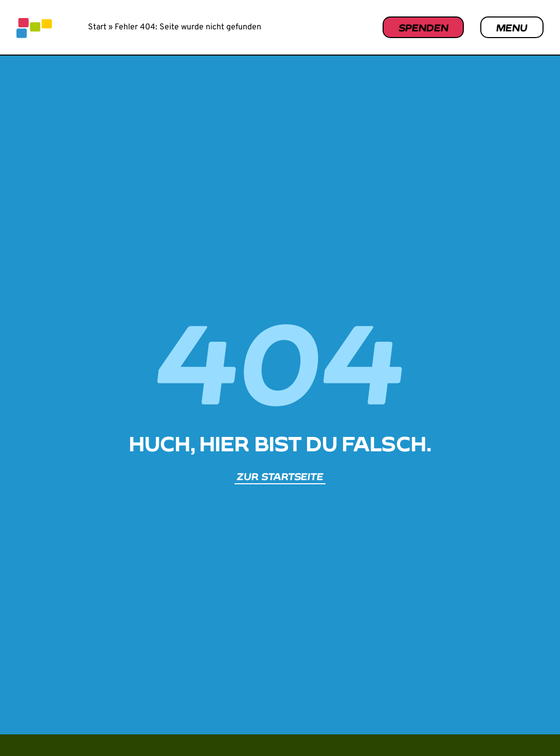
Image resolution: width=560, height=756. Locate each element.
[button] (527, 727)
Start (97, 27)
